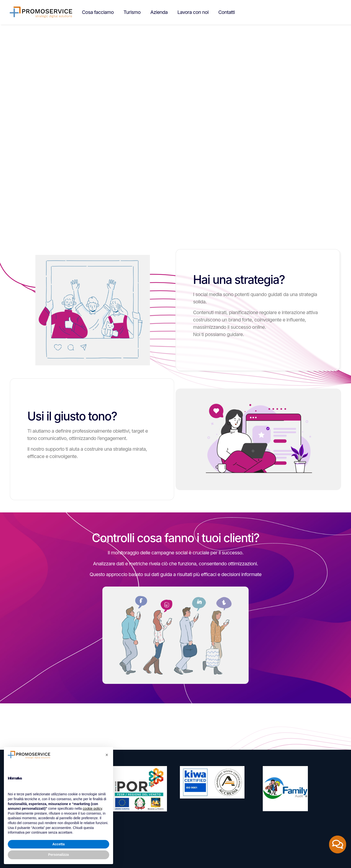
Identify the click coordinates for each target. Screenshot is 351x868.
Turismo (132, 12)
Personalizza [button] (59, 855)
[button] (107, 755)
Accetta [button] (59, 844)
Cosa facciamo (98, 12)
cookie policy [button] (92, 808)
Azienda (159, 12)
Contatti (227, 12)
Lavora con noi (193, 12)
